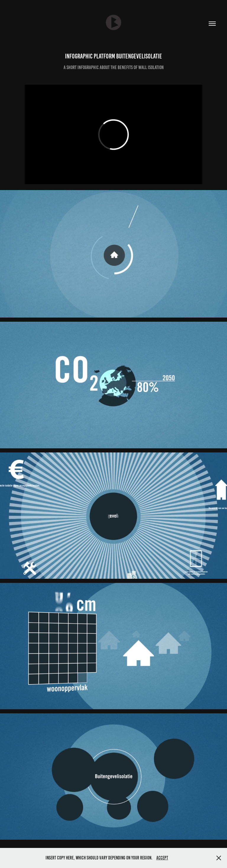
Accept (162, 858)
